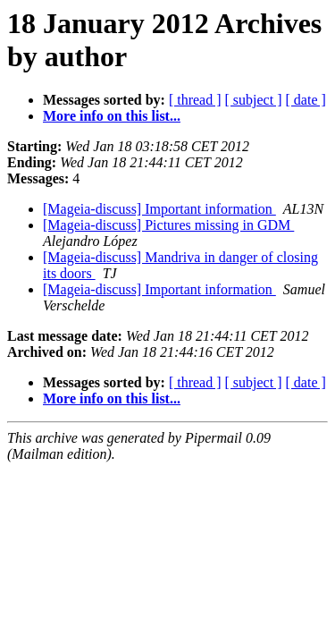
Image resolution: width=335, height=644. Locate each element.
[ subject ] (254, 100)
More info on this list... (112, 116)
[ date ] (306, 100)
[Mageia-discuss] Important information (159, 209)
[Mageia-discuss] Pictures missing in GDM (168, 225)
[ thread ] (195, 100)
